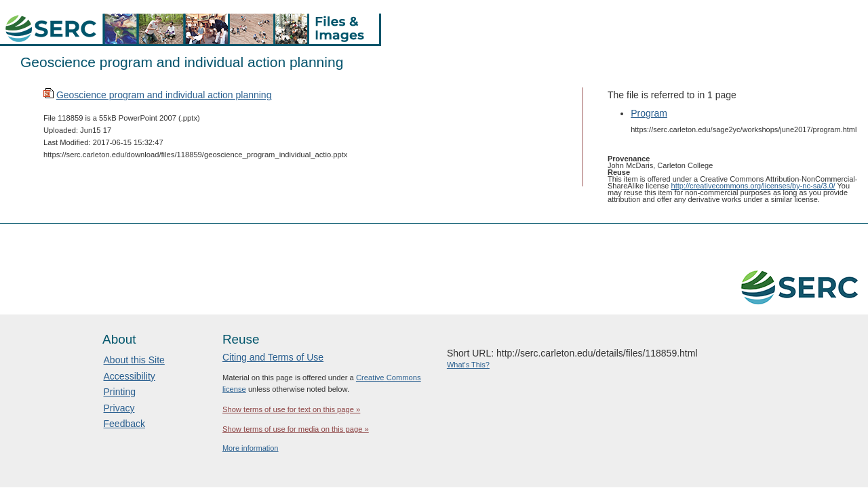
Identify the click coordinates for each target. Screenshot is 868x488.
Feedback (124, 424)
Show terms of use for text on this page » (291, 409)
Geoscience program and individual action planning (164, 95)
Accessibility (130, 376)
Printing (120, 392)
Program (649, 113)
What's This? (468, 365)
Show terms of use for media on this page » (296, 429)
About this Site (134, 360)
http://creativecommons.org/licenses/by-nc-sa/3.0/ (753, 186)
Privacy (119, 408)
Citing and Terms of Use (273, 357)
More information (251, 448)
